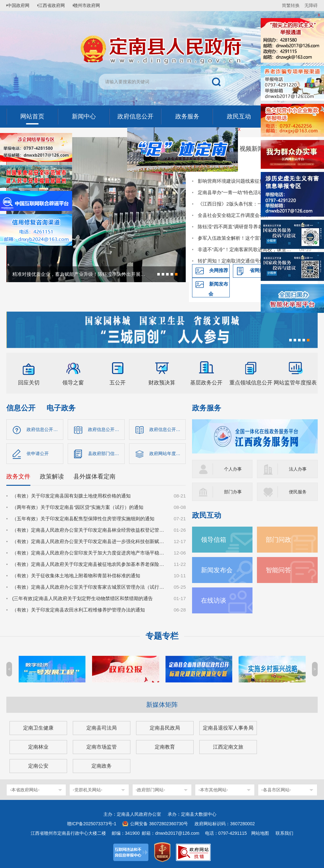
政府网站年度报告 (168, 455)
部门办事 (234, 492)
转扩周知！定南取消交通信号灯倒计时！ (240, 261)
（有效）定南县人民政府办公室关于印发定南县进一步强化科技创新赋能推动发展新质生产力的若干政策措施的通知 (89, 543)
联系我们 (284, 833)
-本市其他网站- (213, 790)
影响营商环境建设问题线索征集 (231, 181)
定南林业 (38, 747)
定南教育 (165, 747)
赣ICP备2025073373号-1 (92, 824)
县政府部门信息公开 (106, 455)
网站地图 (260, 833)
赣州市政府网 (94, 5)
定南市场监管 (102, 747)
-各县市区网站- (276, 790)
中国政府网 (21, 5)
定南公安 (38, 766)
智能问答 (279, 570)
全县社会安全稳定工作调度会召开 (233, 215)
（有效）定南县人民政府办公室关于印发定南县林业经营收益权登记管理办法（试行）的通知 (89, 532)
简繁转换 (291, 5)
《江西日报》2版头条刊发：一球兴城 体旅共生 (245, 204)
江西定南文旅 (228, 747)
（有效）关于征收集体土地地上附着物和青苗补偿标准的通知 (76, 577)
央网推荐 (219, 270)
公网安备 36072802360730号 (159, 824)
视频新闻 (252, 149)
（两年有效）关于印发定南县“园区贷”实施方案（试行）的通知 (78, 509)
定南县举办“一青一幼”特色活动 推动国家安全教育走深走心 (245, 192)
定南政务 (102, 766)
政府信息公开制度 (168, 430)
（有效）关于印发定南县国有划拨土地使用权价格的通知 (71, 498)
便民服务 (298, 492)
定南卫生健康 (38, 728)
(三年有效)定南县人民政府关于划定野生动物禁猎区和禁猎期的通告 (82, 600)
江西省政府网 (56, 5)
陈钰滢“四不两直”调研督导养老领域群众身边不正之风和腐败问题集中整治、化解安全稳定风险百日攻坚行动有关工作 (245, 227)
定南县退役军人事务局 (228, 728)
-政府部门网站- (150, 790)
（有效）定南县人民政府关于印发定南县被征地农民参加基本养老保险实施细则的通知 (89, 566)
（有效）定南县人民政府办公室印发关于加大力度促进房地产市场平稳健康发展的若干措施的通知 (89, 555)
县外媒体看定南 (94, 478)
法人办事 (298, 469)
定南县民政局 (165, 728)
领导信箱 (214, 539)
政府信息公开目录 (106, 430)
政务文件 (18, 478)
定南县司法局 (102, 728)
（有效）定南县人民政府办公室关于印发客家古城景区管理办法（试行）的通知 (89, 589)
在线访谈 (214, 600)
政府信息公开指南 (45, 430)
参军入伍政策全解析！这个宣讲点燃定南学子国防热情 (245, 238)
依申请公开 (38, 455)
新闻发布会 (218, 289)
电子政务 (61, 408)
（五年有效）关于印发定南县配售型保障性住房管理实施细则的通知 (83, 520)
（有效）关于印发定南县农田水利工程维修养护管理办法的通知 (78, 612)
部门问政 (279, 539)
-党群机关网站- (87, 790)
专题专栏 (162, 636)
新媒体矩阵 (162, 705)
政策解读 (52, 478)
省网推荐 (259, 270)
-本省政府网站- (25, 790)
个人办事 (234, 469)
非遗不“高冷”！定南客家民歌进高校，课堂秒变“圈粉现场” (245, 249)
